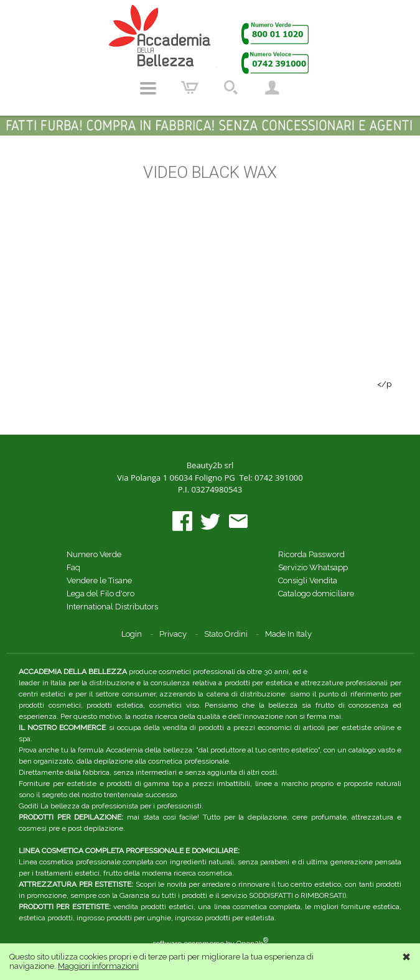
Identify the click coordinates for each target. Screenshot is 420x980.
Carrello (190, 88)
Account (272, 88)
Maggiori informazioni (98, 966)
